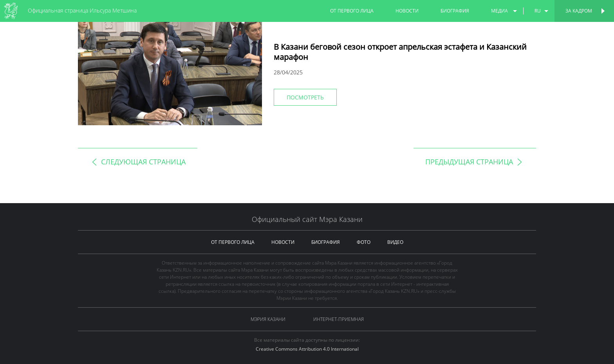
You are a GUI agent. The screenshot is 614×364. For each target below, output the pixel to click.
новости (407, 11)
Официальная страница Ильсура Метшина (82, 10)
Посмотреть (305, 97)
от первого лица (352, 11)
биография (455, 11)
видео (395, 242)
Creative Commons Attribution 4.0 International (307, 349)
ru (538, 11)
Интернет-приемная (339, 319)
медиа (499, 11)
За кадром (579, 11)
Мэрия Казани (268, 319)
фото (364, 242)
